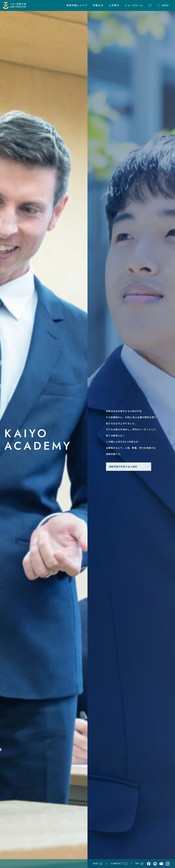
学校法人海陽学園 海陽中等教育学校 (14, 5)
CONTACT (150, 5)
